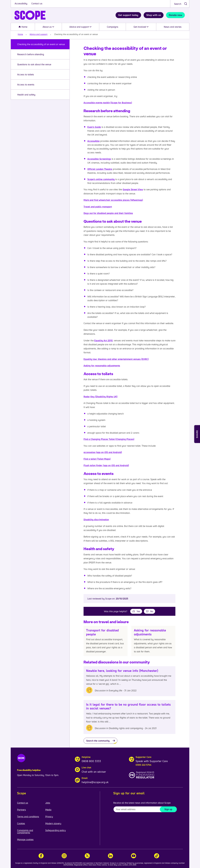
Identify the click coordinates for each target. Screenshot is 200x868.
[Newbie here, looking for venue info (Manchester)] (129, 681)
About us (48, 27)
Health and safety (27, 95)
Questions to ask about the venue (34, 64)
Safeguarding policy (55, 830)
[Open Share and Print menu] (197, 434)
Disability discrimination (96, 520)
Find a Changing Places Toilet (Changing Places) (109, 439)
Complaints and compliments (25, 831)
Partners (21, 810)
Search (178, 4)
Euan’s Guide (94, 127)
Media (48, 810)
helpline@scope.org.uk (95, 782)
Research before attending (31, 54)
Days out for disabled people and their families (108, 213)
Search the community (98, 741)
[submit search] (186, 4)
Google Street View (133, 189)
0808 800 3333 (91, 761)
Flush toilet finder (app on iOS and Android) (106, 465)
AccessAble (93, 141)
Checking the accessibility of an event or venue (41, 44)
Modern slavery (53, 823)
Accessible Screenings (99, 159)
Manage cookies (25, 839)
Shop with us (154, 15)
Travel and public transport (98, 207)
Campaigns (113, 27)
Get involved (141, 27)
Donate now (175, 15)
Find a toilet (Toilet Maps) (97, 459)
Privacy (49, 817)
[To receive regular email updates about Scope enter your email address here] (145, 809)
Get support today (128, 15)
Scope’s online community (101, 179)
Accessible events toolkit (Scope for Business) (108, 103)
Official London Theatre (100, 169)
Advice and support (80, 27)
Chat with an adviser (94, 772)
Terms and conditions (28, 817)
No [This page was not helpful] (152, 611)
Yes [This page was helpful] (138, 611)
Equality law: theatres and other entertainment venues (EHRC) (116, 359)
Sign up (168, 809)
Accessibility (21, 3)
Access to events (26, 85)
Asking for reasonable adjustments (102, 366)
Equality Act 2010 (103, 340)
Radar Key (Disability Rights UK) (101, 397)
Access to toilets (26, 74)
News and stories (173, 27)
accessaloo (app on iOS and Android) (103, 452)
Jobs (48, 803)
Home (23, 27)
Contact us (37, 3)
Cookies (21, 823)
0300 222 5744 (143, 765)
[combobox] (180, 4)
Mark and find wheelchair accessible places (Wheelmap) (113, 200)
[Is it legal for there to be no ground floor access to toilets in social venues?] (129, 717)
